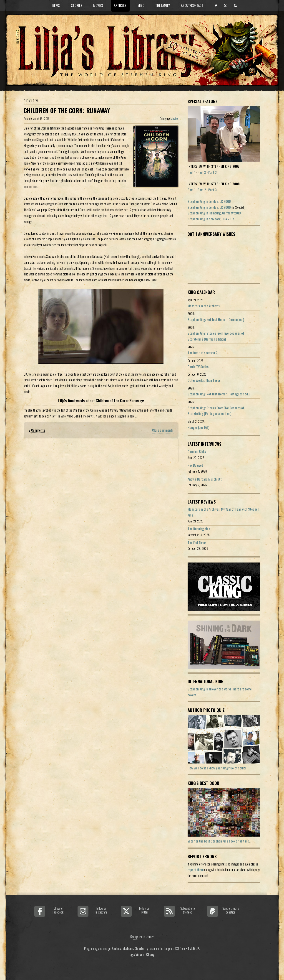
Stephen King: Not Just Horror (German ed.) (216, 319)
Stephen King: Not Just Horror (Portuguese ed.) (219, 394)
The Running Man (199, 529)
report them (196, 870)
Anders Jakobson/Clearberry (130, 948)
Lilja (136, 937)
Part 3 (212, 172)
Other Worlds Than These (204, 380)
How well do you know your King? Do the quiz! (217, 768)
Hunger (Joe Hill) (198, 427)
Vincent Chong (145, 954)
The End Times (197, 543)
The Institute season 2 (202, 353)
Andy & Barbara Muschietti (205, 479)
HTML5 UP (192, 948)
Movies (175, 119)
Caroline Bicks (197, 452)
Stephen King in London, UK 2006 (209, 201)
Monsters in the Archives (204, 306)
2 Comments (37, 430)
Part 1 (191, 172)
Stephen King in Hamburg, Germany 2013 (214, 213)
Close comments (163, 430)
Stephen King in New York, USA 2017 (211, 219)
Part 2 (202, 172)
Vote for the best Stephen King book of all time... (219, 841)
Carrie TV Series (198, 367)
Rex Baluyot (195, 465)
